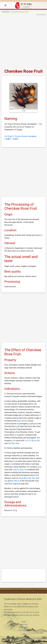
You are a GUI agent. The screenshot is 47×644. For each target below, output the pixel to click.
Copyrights (24, 627)
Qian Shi (21, 421)
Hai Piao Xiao (14, 443)
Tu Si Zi (28, 441)
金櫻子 (16, 139)
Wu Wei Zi (15, 481)
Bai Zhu (32, 478)
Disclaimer (24, 630)
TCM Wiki (5, 12)
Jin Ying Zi (9, 136)
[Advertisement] (23, 43)
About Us (24, 624)
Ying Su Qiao (18, 470)
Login (23, 622)
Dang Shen (23, 478)
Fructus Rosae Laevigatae (26, 136)
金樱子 (8, 139)
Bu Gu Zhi (36, 441)
